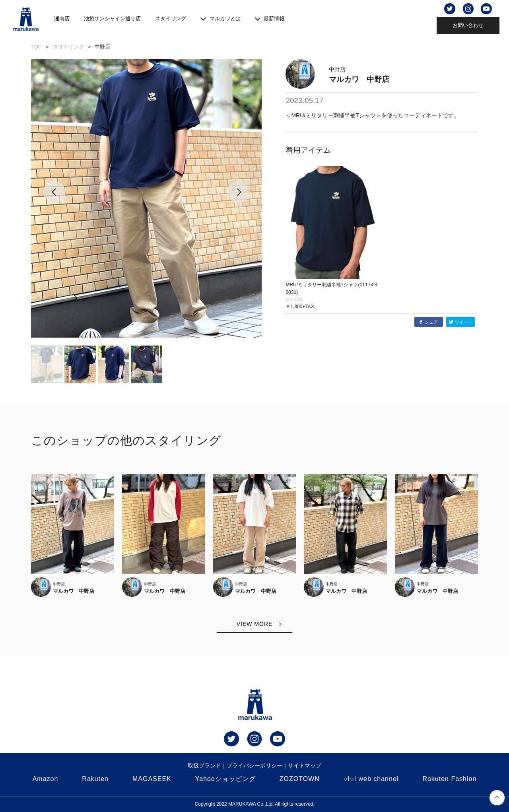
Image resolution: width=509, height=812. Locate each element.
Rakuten (95, 779)
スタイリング (171, 18)
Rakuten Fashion (449, 779)
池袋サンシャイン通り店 (112, 18)
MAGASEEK (152, 779)
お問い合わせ (468, 25)
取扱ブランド (204, 765)
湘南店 (62, 18)
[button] (54, 198)
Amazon (46, 779)
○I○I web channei (371, 779)
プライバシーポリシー (254, 765)
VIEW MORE (255, 624)
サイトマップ (305, 765)
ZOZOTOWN (300, 779)
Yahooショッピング (225, 779)
